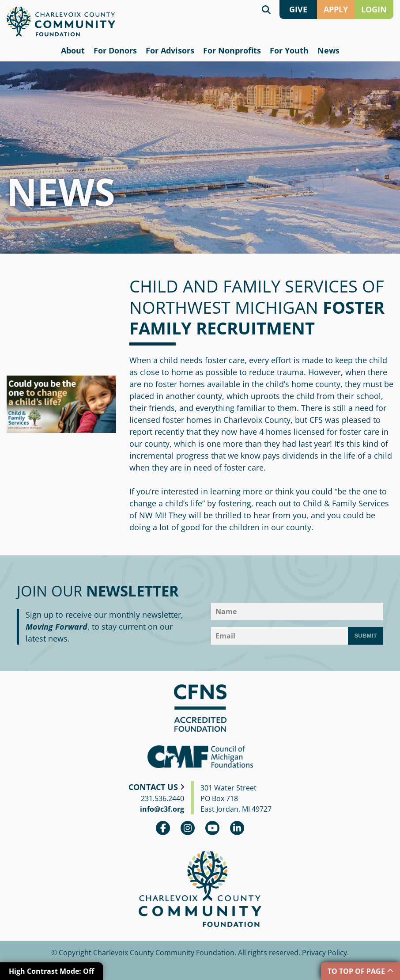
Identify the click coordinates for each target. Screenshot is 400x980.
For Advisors (170, 50)
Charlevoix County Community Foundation (61, 22)
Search (266, 9)
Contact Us (153, 787)
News (328, 50)
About (73, 50)
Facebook (163, 828)
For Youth (289, 50)
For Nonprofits (232, 50)
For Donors (115, 50)
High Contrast (51, 971)
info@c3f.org (162, 809)
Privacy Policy (325, 953)
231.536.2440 (162, 798)
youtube (212, 828)
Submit (365, 636)
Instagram (188, 828)
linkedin (237, 828)
